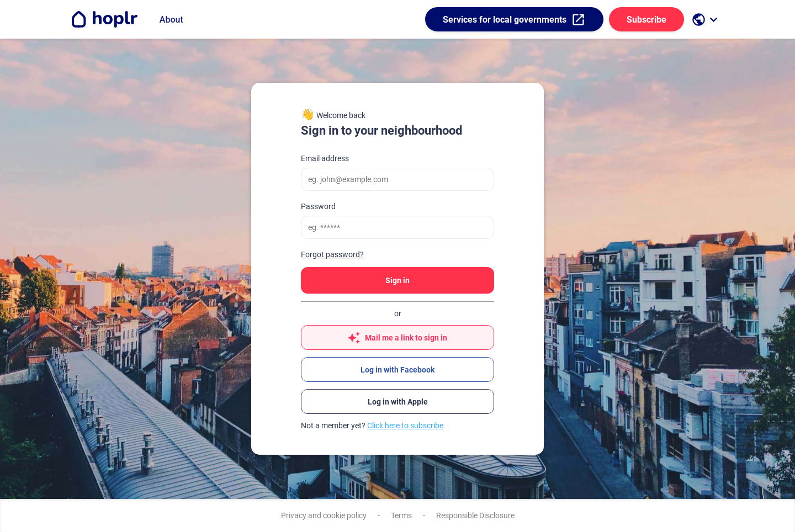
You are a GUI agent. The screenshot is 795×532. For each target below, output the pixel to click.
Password (318, 206)
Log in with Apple (398, 402)
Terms (401, 515)
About (171, 20)
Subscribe (646, 20)
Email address (325, 158)
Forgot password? (332, 254)
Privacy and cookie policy (324, 515)
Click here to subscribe (405, 425)
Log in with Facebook (397, 370)
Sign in (397, 280)
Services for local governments (514, 20)
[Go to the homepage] (104, 19)
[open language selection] (706, 20)
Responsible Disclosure (475, 515)
